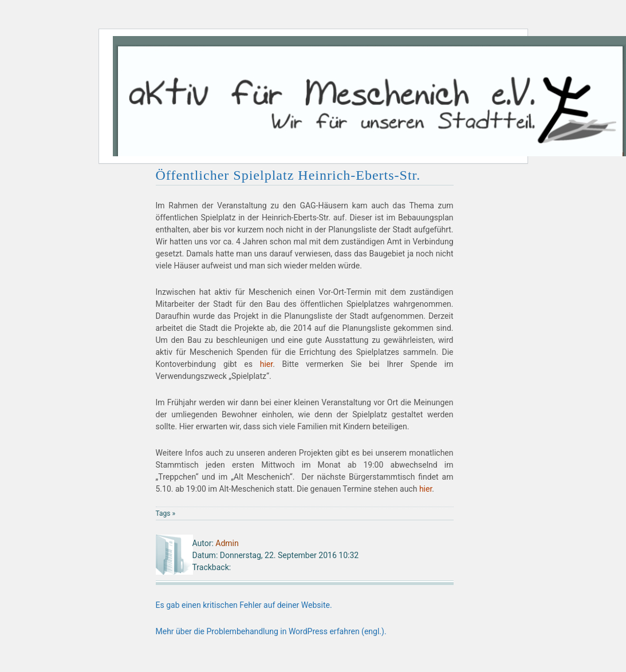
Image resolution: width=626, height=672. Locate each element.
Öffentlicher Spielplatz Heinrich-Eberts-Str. (288, 175)
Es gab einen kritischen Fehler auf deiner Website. (244, 605)
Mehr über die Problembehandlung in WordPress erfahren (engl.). (271, 631)
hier (266, 364)
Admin (227, 543)
